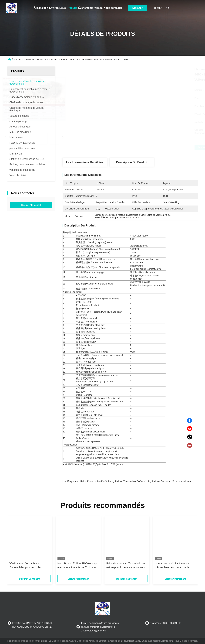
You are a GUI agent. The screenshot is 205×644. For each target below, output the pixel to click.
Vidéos (98, 8)
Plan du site (13, 641)
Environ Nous (57, 8)
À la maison (41, 8)
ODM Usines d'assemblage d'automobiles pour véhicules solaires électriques (25, 566)
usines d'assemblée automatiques (172, 481)
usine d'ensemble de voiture (97, 481)
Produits (72, 8)
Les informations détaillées (85, 162)
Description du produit (132, 162)
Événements (86, 8)
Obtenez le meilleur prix (147, 147)
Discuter (138, 8)
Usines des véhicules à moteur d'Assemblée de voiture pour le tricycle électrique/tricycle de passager (172, 566)
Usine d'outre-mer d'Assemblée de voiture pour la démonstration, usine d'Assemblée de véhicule (126, 566)
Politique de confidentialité (34, 641)
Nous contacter (113, 8)
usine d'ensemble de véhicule (133, 481)
